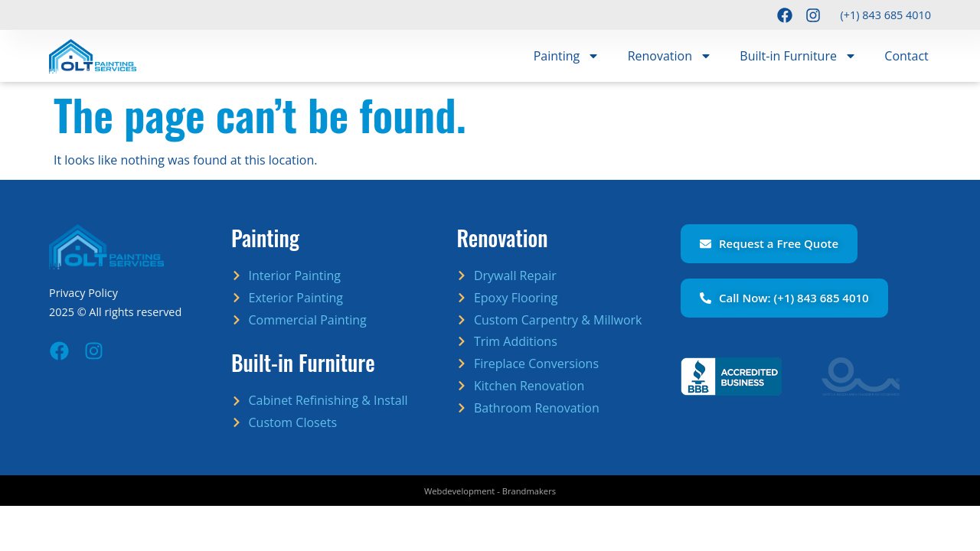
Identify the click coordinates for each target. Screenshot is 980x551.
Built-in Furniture (798, 56)
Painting (567, 56)
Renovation (670, 56)
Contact (906, 56)
